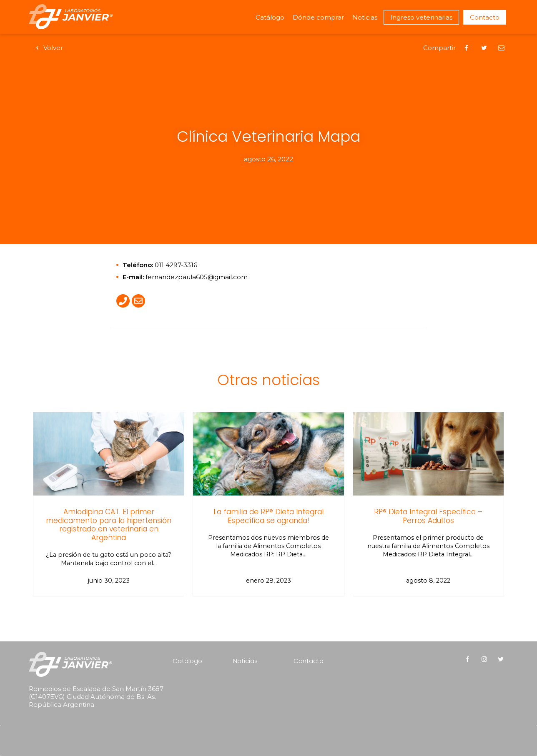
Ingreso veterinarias (421, 17)
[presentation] (82, 729)
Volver (48, 48)
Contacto (485, 17)
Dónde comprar (318, 17)
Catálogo (270, 17)
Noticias (365, 17)
